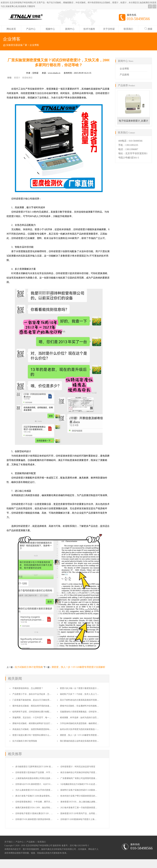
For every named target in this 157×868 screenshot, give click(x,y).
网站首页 (11, 29)
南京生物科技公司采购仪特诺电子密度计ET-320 (82, 772)
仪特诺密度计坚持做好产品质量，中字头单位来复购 (39, 772)
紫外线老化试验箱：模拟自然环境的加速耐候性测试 (36, 706)
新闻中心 (70, 29)
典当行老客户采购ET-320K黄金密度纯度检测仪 (37, 796)
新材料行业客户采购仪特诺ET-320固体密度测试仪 (83, 790)
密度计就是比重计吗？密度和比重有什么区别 (33, 735)
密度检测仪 (27, 78)
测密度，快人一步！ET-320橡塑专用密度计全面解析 (78, 667)
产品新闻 (124, 75)
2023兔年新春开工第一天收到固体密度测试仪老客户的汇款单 (88, 808)
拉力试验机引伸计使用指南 (29, 667)
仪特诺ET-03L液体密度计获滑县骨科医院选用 (36, 819)
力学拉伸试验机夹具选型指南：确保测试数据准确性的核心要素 (89, 723)
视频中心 (50, 29)
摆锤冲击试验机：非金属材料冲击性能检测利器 (81, 706)
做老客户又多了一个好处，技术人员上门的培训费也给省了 (87, 694)
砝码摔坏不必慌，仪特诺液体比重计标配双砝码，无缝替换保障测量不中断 (46, 712)
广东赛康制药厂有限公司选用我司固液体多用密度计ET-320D (88, 778)
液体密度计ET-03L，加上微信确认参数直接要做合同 (84, 802)
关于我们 (8, 842)
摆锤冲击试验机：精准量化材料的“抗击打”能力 (34, 723)
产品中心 (31, 29)
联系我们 (128, 29)
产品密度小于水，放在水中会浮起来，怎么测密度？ (36, 694)
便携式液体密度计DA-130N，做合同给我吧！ (36, 808)
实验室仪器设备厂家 (17, 45)
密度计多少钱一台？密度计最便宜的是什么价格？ (82, 688)
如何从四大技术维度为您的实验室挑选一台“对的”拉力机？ (86, 729)
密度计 (17, 78)
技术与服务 (89, 29)
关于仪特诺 (109, 29)
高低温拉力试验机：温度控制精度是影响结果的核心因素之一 (40, 729)
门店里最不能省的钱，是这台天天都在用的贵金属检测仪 (38, 700)
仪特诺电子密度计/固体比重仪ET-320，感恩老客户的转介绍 (42, 813)
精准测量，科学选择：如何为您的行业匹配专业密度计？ (86, 718)
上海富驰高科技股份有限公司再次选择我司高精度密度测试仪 (43, 778)
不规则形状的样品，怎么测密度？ (28, 688)
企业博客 (34, 45)
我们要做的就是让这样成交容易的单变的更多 (80, 741)
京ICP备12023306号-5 (79, 846)
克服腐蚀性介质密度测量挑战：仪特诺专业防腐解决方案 (86, 712)
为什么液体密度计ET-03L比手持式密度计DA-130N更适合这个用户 (45, 790)
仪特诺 (35, 73)
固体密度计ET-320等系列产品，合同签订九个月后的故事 (86, 813)
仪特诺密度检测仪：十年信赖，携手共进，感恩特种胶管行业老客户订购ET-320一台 (53, 802)
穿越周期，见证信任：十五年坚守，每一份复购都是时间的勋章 (41, 718)
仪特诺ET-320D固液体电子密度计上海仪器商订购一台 (85, 819)
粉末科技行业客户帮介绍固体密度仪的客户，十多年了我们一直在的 (91, 796)
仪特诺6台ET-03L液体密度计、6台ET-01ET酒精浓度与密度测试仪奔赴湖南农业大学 (53, 784)
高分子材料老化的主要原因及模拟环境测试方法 (81, 700)
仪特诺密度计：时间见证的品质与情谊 (78, 767)
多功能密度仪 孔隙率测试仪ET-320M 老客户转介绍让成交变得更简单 (46, 767)
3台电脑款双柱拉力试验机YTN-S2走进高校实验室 (83, 784)
